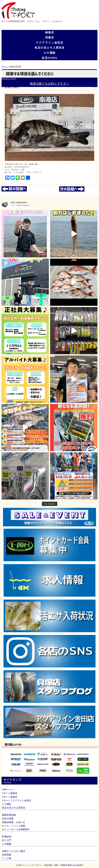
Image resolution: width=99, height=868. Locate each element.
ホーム (4, 67)
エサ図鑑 (7, 844)
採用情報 (7, 855)
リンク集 (7, 858)
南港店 (50, 32)
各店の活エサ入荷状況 (50, 48)
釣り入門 (7, 840)
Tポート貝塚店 (10, 797)
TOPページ (8, 790)
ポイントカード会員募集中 (16, 829)
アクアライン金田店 (50, 43)
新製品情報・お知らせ (14, 822)
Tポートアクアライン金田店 (17, 801)
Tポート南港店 (10, 793)
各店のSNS (49, 58)
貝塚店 (50, 37)
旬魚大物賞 (8, 819)
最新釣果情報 (9, 815)
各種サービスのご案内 (14, 851)
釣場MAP (7, 837)
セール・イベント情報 (14, 826)
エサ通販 (49, 53)
